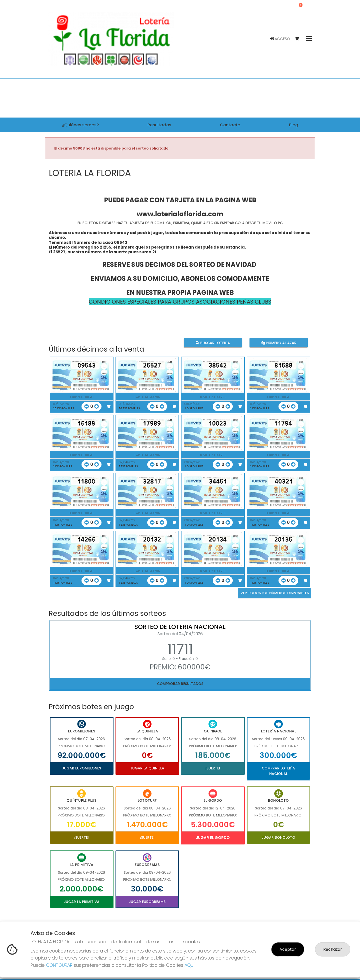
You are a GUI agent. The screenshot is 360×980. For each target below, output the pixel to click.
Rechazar (333, 949)
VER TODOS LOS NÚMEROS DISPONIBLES (275, 593)
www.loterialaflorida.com (180, 214)
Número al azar (278, 343)
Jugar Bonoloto (278, 837)
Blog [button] (294, 125)
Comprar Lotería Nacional (278, 771)
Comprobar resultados (180, 684)
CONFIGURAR (59, 965)
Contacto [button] (230, 125)
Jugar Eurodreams (147, 902)
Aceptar (288, 949)
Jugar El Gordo (213, 838)
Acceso (280, 39)
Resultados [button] (159, 125)
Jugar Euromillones (81, 768)
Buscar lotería (213, 343)
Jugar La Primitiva (82, 902)
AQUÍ (189, 965)
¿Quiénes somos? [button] (80, 125)
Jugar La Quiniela (147, 768)
